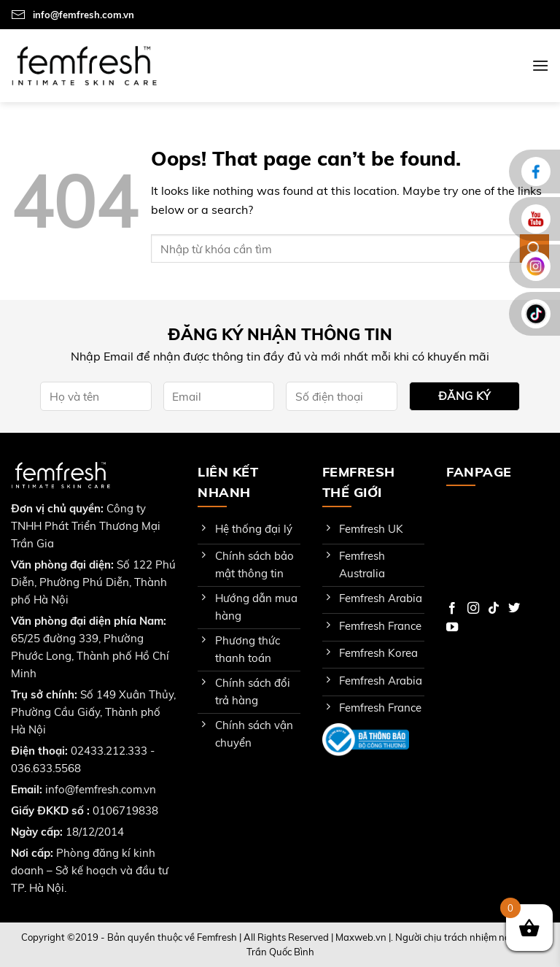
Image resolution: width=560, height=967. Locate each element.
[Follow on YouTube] (452, 628)
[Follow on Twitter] (514, 609)
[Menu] (540, 65)
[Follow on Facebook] (452, 609)
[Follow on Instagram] (473, 609)
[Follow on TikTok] (494, 609)
